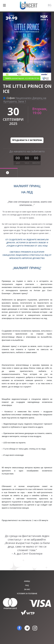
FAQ (27, 585)
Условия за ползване (27, 594)
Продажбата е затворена (27, 140)
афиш (27, 581)
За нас (27, 589)
